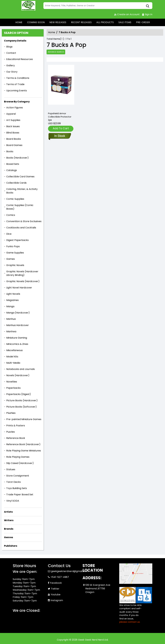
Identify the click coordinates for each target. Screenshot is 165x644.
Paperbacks (13, 388)
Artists (8, 512)
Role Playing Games (18, 457)
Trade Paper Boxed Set (20, 494)
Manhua (11, 319)
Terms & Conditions (18, 78)
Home (52, 32)
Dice (9, 234)
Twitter (55, 589)
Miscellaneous (14, 350)
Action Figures (15, 108)
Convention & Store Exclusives (24, 221)
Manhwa (11, 331)
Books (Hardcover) (17, 158)
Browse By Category (17, 102)
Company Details (15, 41)
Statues (11, 469)
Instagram (57, 600)
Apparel (11, 114)
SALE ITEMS (125, 22)
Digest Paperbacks (17, 240)
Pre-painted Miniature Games (24, 419)
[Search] (98, 6)
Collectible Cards (16, 183)
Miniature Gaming (17, 338)
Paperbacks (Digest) (19, 394)
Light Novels (13, 294)
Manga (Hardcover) (18, 313)
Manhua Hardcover (18, 325)
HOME (19, 22)
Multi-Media (13, 363)
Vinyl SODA (13, 501)
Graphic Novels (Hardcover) (23, 281)
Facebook (56, 583)
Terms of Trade (15, 84)
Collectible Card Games (20, 177)
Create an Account (127, 14)
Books (10, 151)
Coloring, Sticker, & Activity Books (22, 191)
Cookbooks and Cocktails (21, 228)
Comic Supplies (15, 199)
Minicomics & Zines (17, 344)
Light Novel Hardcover (19, 288)
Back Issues (13, 126)
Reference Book (16, 438)
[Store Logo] (28, 6)
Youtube (56, 595)
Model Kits (12, 357)
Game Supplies (15, 253)
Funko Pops (13, 246)
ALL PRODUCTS (105, 22)
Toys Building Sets (17, 488)
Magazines (12, 300)
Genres (9, 537)
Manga (10, 306)
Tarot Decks (14, 482)
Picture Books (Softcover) (21, 407)
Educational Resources (20, 59)
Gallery (11, 65)
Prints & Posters (16, 426)
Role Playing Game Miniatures (24, 451)
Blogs (9, 47)
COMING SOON (36, 22)
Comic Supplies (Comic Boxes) (20, 207)
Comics (11, 215)
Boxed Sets (13, 164)
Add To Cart (61, 128)
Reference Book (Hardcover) (23, 444)
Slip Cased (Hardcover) (20, 463)
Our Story (12, 72)
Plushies (11, 413)
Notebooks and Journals (21, 369)
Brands (9, 529)
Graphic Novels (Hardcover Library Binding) (22, 273)
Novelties (12, 382)
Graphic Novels (15, 265)
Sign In (147, 14)
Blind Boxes (13, 133)
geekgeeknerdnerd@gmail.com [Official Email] (70, 571)
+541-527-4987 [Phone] (60, 577)
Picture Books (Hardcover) (22, 400)
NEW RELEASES (58, 22)
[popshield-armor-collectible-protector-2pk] (61, 87)
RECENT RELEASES (81, 22)
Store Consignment (18, 476)
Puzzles (11, 432)
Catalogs (12, 170)
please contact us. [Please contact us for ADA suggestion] (130, 622)
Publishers (11, 546)
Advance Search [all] (56, 52)
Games (11, 259)
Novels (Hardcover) (18, 375)
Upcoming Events (17, 91)
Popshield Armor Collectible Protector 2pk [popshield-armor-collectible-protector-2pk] (60, 117)
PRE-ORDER (143, 22)
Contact (11, 53)
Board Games (14, 145)
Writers (9, 520)
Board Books (14, 139)
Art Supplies (13, 120)
